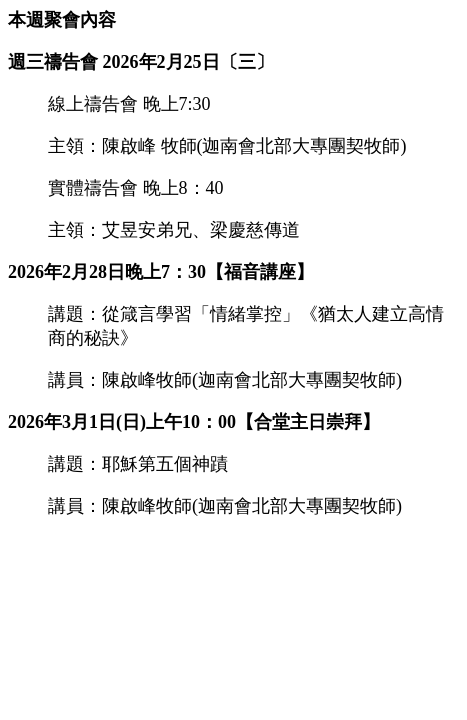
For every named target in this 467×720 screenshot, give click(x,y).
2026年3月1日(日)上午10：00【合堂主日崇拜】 (194, 422)
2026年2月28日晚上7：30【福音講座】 (161, 272)
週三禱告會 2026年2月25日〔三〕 (141, 62)
